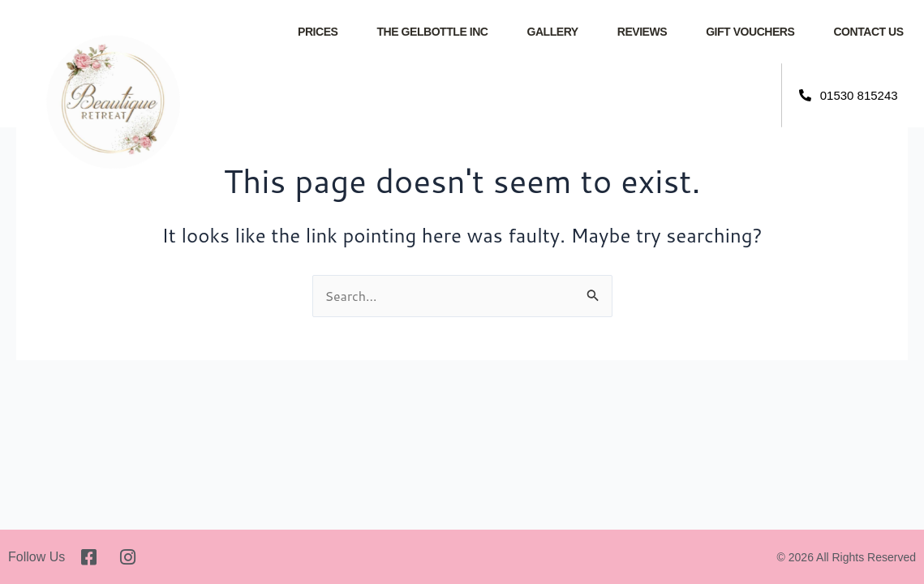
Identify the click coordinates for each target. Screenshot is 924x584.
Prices (318, 32)
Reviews (642, 32)
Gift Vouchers (750, 32)
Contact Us (868, 32)
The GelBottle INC (432, 32)
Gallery (552, 32)
